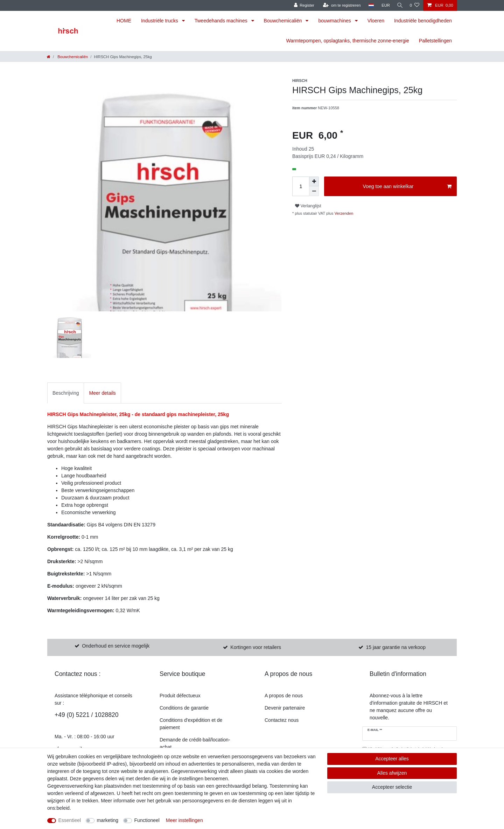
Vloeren (376, 21)
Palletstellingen (435, 41)
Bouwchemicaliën (284, 21)
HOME (124, 21)
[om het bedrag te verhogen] (314, 181)
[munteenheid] (384, 5)
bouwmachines (335, 21)
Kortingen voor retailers (256, 647)
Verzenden (344, 213)
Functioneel (147, 820)
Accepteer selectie (392, 787)
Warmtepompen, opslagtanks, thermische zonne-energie (348, 41)
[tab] (66, 393)
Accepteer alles (392, 759)
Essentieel (70, 820)
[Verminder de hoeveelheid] (314, 191)
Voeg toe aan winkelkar (407, 187)
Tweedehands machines (222, 21)
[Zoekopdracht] (399, 5)
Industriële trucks (160, 21)
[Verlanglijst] (415, 5)
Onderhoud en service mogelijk (116, 646)
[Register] (302, 5)
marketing (108, 820)
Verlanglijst (308, 206)
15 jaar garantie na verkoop (395, 647)
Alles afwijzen (392, 773)
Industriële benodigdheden (423, 21)
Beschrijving (66, 393)
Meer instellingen (184, 820)
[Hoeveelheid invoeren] (301, 186)
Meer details (102, 393)
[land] (369, 5)
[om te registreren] (340, 5)
